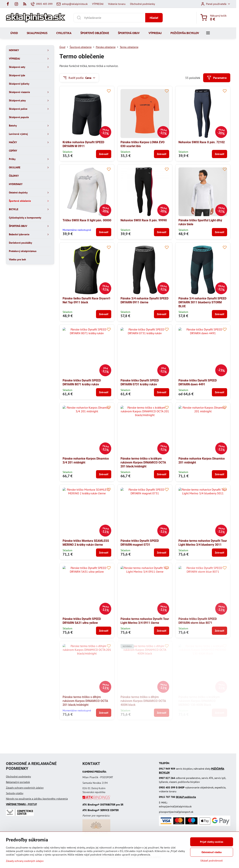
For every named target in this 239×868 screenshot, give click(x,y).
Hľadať (154, 18)
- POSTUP (21, 804)
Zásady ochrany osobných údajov (25, 788)
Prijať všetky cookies (212, 842)
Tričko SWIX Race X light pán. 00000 (87, 220)
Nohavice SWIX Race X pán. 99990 (144, 220)
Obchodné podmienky (18, 776)
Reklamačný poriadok (18, 782)
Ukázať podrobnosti (212, 861)
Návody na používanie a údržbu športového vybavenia (37, 799)
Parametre (217, 78)
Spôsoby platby (15, 793)
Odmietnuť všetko (212, 852)
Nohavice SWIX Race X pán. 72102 (202, 142)
